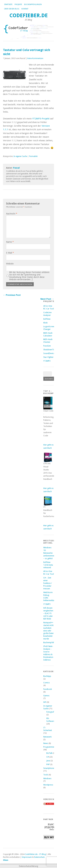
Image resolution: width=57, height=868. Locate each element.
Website (10, 264)
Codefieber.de (29, 15)
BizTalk (49, 753)
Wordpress (48, 785)
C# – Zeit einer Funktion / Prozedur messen (48, 583)
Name (10, 242)
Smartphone (49, 768)
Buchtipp (47, 676)
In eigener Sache (20, 156)
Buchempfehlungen (33, 4)
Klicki (45, 323)
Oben (6, 860)
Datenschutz (39, 857)
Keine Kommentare (35, 58)
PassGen (47, 346)
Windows (47, 778)
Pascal (16, 168)
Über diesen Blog (12, 9)
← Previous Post (12, 295)
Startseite (8, 4)
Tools (46, 775)
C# (48, 757)
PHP (48, 764)
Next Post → (47, 299)
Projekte (18, 4)
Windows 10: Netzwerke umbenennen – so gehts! (49, 553)
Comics (47, 683)
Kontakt (25, 9)
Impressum (27, 857)
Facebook (48, 689)
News (46, 743)
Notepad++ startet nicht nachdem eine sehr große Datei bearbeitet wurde (48, 631)
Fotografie (51, 712)
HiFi (45, 702)
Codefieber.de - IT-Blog (35, 854)
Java (48, 761)
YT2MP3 (47, 361)
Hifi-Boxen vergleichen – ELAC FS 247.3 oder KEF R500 (48, 613)
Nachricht (12, 214)
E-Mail (10, 253)
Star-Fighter (48, 357)
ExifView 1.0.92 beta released (48, 565)
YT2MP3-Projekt (41, 119)
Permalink (33, 156)
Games (46, 696)
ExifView (47, 319)
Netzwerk (47, 737)
